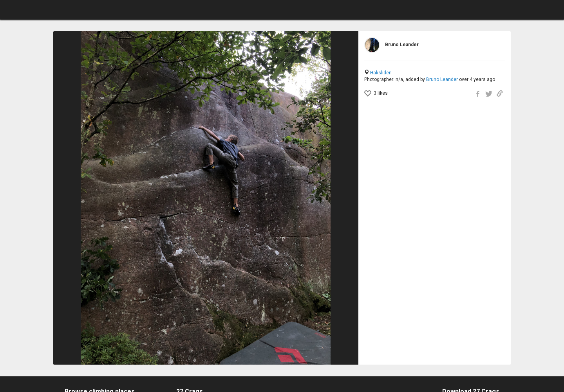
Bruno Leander (442, 79)
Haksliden (381, 73)
